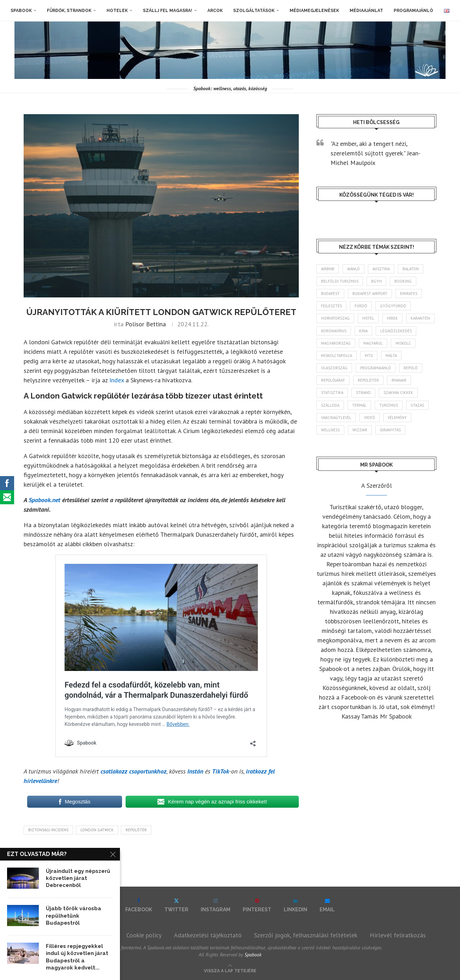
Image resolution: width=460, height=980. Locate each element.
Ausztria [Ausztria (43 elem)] (381, 269)
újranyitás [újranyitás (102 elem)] (390, 430)
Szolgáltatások (254, 11)
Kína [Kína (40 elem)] (363, 331)
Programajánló (413, 11)
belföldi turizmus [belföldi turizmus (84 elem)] (340, 281)
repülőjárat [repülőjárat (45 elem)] (333, 380)
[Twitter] (176, 905)
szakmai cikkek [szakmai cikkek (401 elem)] (398, 393)
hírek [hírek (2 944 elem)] (392, 318)
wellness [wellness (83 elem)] (330, 430)
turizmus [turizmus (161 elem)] (389, 405)
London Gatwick (97, 830)
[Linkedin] (295, 905)
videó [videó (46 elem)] (370, 418)
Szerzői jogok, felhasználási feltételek (306, 935)
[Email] (327, 905)
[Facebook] (139, 905)
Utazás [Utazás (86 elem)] (417, 405)
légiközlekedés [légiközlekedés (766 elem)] (396, 331)
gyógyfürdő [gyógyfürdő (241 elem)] (393, 306)
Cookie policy (144, 935)
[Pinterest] (257, 905)
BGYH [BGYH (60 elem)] (376, 281)
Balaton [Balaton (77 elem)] (411, 269)
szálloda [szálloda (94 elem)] (330, 405)
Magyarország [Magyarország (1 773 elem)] (336, 343)
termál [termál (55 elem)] (359, 405)
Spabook (21, 11)
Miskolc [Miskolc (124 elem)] (403, 343)
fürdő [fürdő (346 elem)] (361, 306)
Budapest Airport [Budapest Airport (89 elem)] (370, 294)
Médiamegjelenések (314, 11)
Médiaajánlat (366, 11)
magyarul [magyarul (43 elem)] (373, 343)
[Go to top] (230, 970)
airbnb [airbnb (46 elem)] (328, 269)
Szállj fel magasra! (168, 11)
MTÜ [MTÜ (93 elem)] (369, 356)
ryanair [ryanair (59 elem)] (399, 380)
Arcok (215, 11)
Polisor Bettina (146, 324)
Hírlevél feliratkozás (398, 935)
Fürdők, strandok (69, 11)
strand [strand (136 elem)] (363, 393)
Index (117, 380)
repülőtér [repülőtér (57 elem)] (368, 380)
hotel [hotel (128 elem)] (368, 318)
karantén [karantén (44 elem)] (420, 318)
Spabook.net (45, 500)
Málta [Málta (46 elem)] (391, 356)
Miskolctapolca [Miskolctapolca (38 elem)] (337, 356)
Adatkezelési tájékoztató (208, 935)
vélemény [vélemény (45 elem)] (397, 418)
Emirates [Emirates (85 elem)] (409, 294)
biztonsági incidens (48, 830)
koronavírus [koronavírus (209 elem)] (334, 331)
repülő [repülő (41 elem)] (411, 368)
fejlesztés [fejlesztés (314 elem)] (331, 306)
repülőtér (136, 830)
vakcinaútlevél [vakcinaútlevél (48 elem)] (336, 418)
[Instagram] (216, 905)
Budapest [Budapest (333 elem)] (330, 294)
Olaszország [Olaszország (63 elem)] (334, 368)
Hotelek (117, 11)
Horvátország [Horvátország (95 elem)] (335, 318)
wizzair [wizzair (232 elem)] (360, 430)
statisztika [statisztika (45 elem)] (332, 393)
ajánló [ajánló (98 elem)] (353, 269)
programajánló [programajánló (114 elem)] (376, 368)
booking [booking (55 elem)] (403, 281)
